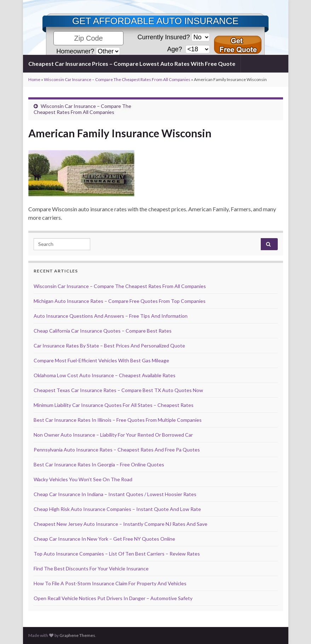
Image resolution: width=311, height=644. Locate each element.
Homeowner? (75, 51)
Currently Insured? (163, 37)
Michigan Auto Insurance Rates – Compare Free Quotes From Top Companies (120, 301)
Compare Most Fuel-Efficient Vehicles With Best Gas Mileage (101, 360)
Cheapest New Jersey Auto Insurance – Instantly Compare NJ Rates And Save (120, 524)
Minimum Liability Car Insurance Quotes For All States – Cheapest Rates (114, 405)
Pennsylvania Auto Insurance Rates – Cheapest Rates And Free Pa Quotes (117, 450)
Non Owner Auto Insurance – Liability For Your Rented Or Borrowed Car (113, 435)
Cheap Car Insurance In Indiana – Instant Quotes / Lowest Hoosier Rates (115, 494)
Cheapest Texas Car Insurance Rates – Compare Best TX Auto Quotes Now (118, 390)
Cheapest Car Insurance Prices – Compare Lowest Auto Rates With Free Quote (132, 64)
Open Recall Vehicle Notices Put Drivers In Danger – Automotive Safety (113, 598)
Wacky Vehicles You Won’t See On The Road (83, 479)
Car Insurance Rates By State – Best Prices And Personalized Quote (109, 346)
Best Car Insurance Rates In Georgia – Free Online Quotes (99, 464)
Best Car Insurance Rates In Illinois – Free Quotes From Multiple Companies (118, 420)
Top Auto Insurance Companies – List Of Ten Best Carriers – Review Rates (117, 554)
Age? (175, 49)
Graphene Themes (77, 635)
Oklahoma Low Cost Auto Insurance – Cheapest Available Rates (105, 375)
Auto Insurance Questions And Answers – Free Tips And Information (111, 316)
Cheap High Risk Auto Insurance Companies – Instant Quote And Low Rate (117, 509)
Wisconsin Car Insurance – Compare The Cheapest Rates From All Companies (117, 79)
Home (34, 79)
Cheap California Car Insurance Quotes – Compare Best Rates (103, 331)
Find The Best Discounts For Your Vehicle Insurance (91, 568)
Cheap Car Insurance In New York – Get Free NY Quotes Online (104, 539)
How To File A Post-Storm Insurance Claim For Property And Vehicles (110, 583)
